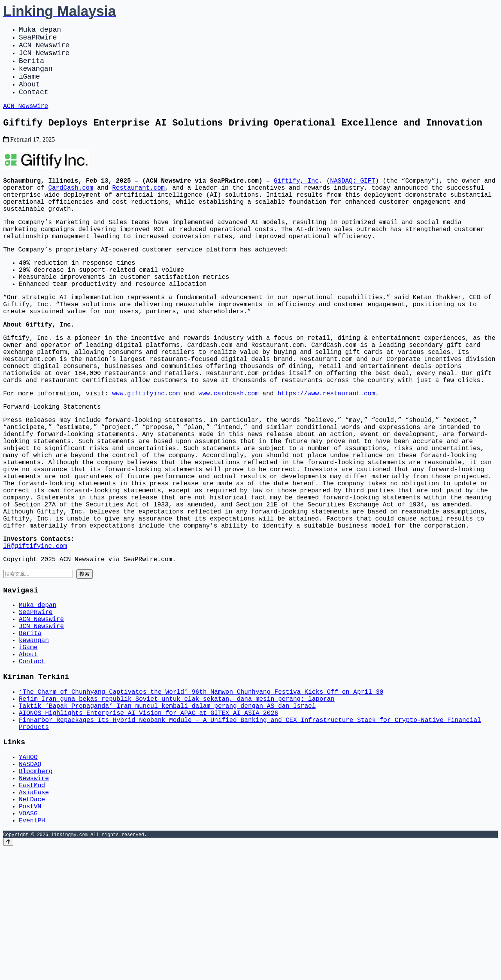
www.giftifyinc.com (144, 450)
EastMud (32, 908)
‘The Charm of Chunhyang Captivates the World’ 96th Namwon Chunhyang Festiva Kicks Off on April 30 (201, 798)
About (29, 96)
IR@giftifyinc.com (35, 632)
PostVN (30, 934)
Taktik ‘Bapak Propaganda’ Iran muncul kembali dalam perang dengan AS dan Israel (167, 815)
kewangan (36, 77)
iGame (29, 87)
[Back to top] (8, 973)
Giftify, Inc (296, 199)
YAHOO (28, 874)
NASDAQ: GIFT (352, 199)
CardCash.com (71, 208)
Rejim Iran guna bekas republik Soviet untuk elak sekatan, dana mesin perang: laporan (177, 806)
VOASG (28, 942)
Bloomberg (36, 891)
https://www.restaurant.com (324, 450)
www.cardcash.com (227, 450)
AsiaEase (34, 917)
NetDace (32, 925)
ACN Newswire (44, 49)
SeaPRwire (38, 40)
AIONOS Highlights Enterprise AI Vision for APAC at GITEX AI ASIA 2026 (148, 824)
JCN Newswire (44, 59)
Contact (34, 106)
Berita (32, 68)
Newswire (34, 899)
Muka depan (40, 31)
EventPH (32, 951)
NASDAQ (30, 882)
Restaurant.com (138, 208)
